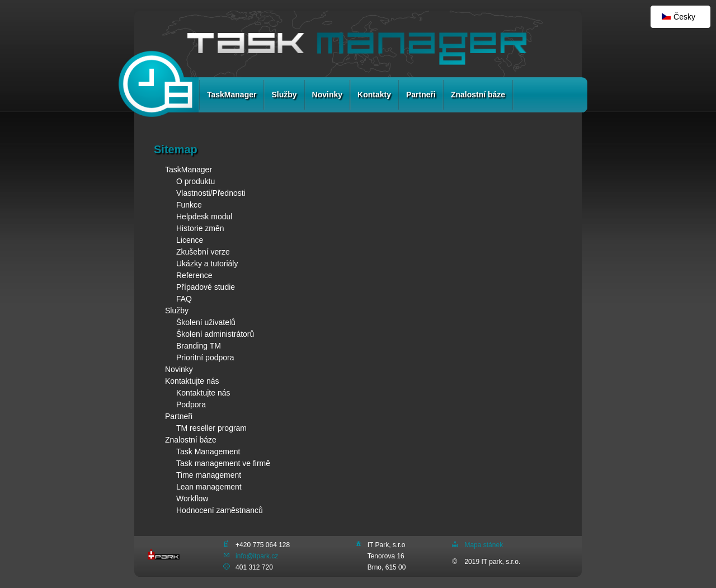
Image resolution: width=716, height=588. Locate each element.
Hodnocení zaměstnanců (220, 510)
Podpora (191, 404)
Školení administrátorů (215, 334)
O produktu (196, 181)
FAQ (184, 299)
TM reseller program (211, 428)
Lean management (209, 487)
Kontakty (374, 95)
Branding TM (199, 346)
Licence (190, 240)
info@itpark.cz (257, 556)
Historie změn (200, 228)
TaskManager (232, 95)
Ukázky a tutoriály (207, 264)
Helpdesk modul (204, 217)
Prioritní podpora (205, 357)
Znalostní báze (478, 95)
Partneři (421, 95)
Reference (194, 275)
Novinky (327, 95)
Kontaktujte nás (192, 381)
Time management (209, 475)
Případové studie (206, 287)
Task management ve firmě (223, 463)
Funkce (189, 205)
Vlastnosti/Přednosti (211, 193)
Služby (284, 95)
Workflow (192, 498)
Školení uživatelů (206, 322)
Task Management (208, 451)
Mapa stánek (484, 545)
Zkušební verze (203, 252)
